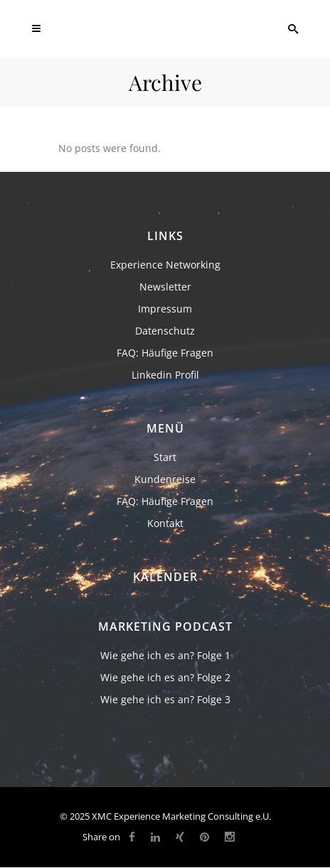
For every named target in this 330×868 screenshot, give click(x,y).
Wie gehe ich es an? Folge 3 (165, 699)
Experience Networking (165, 265)
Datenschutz (165, 331)
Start (165, 457)
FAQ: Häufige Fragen (165, 353)
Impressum (165, 309)
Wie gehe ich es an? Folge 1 (165, 655)
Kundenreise (165, 479)
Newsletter (165, 287)
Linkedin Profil (165, 375)
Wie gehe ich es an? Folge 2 (165, 677)
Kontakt (165, 523)
